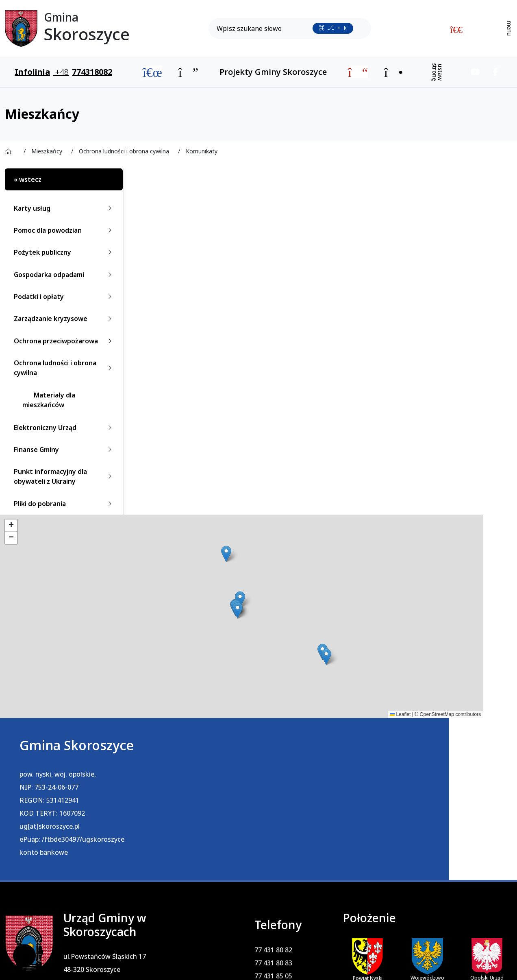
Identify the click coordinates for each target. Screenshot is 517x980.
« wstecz (28, 179)
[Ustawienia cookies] (24, 956)
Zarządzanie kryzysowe (64, 319)
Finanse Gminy (64, 450)
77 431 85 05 (256, 814)
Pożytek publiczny (64, 252)
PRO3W (178, 963)
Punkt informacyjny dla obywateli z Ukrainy (64, 476)
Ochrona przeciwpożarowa (64, 341)
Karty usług (64, 208)
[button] (157, 554)
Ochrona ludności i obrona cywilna (64, 368)
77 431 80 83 (256, 801)
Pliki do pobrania (64, 504)
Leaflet (262, 714)
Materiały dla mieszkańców (49, 400)
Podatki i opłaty (64, 297)
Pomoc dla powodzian (64, 230)
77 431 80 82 (256, 788)
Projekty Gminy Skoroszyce (273, 72)
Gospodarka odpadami (64, 275)
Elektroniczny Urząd (64, 428)
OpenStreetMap (299, 714)
